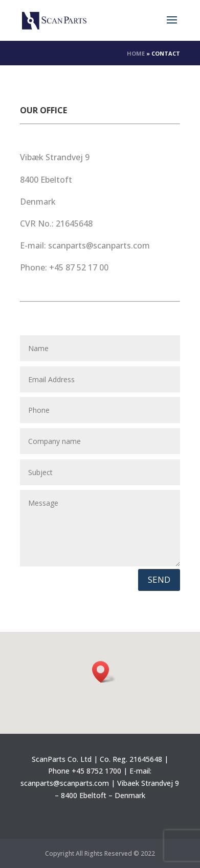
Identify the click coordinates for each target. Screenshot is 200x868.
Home (136, 53)
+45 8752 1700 (96, 771)
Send (159, 579)
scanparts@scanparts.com (65, 783)
